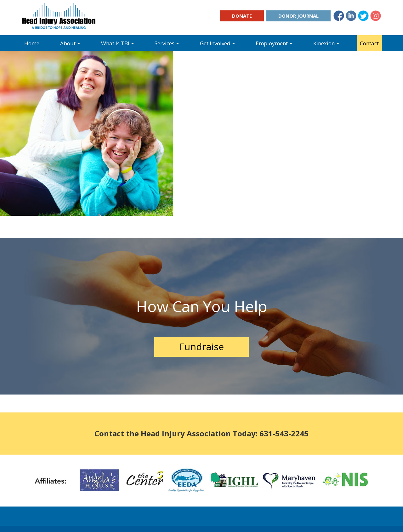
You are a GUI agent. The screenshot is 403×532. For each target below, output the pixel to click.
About (70, 43)
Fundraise (202, 347)
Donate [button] (242, 16)
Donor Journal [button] (298, 16)
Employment (274, 43)
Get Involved (217, 43)
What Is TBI (117, 43)
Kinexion (326, 43)
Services (167, 43)
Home (32, 43)
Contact (369, 43)
